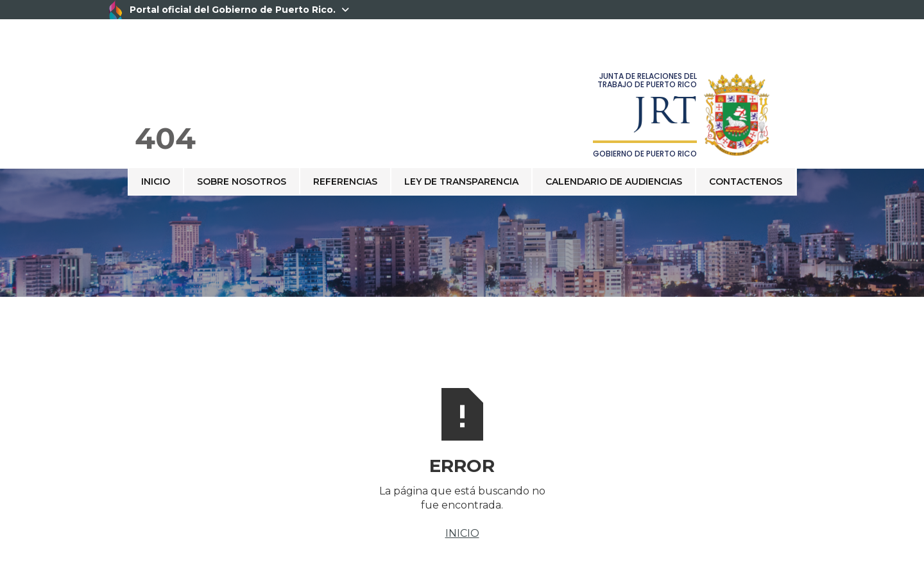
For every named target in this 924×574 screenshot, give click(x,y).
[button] (796, 168)
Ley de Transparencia (461, 181)
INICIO (462, 533)
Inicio (156, 181)
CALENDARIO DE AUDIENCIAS (614, 181)
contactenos (746, 181)
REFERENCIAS (345, 181)
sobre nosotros (242, 181)
